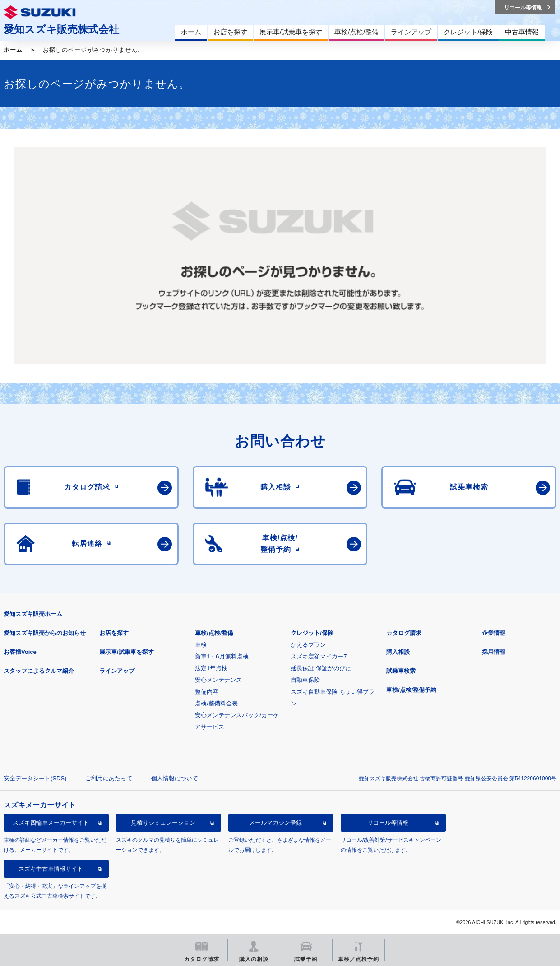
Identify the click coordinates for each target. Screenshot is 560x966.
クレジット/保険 (312, 633)
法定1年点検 (211, 668)
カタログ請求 (404, 633)
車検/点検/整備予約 (411, 690)
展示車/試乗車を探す (127, 652)
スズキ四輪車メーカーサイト (51, 823)
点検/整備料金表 (216, 703)
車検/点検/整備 (214, 633)
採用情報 (494, 652)
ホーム (13, 50)
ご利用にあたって (109, 778)
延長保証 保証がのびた (321, 668)
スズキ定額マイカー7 (319, 656)
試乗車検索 (401, 671)
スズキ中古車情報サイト (51, 869)
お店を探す (114, 633)
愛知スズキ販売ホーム (33, 614)
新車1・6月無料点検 (222, 656)
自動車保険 (305, 680)
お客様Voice (20, 652)
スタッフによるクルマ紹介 (39, 671)
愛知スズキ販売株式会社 (61, 29)
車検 (201, 645)
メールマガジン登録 (275, 823)
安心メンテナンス (218, 680)
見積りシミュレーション (163, 823)
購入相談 (398, 652)
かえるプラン (308, 645)
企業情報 (494, 633)
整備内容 (207, 692)
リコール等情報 (388, 823)
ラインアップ (117, 671)
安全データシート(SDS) (35, 778)
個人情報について (175, 778)
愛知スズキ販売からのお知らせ (45, 633)
